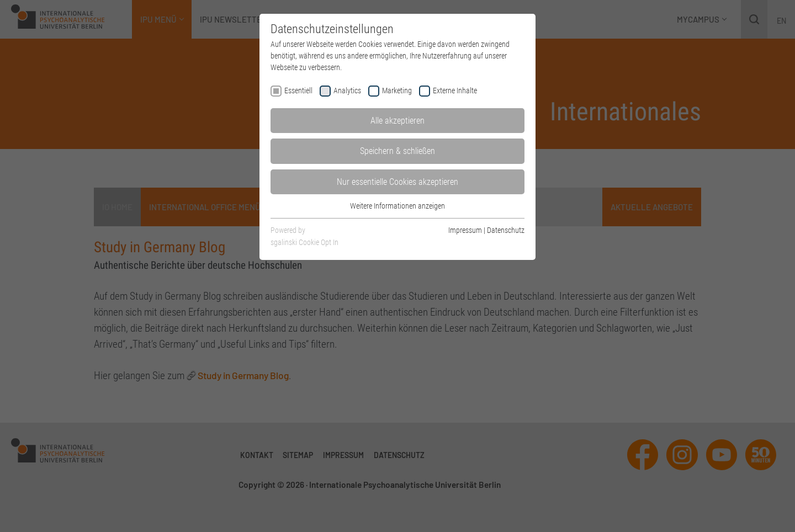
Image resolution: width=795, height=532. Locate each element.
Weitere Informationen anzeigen (397, 206)
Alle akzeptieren (397, 121)
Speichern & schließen (397, 151)
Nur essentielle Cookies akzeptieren (397, 182)
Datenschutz (506, 230)
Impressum (465, 230)
